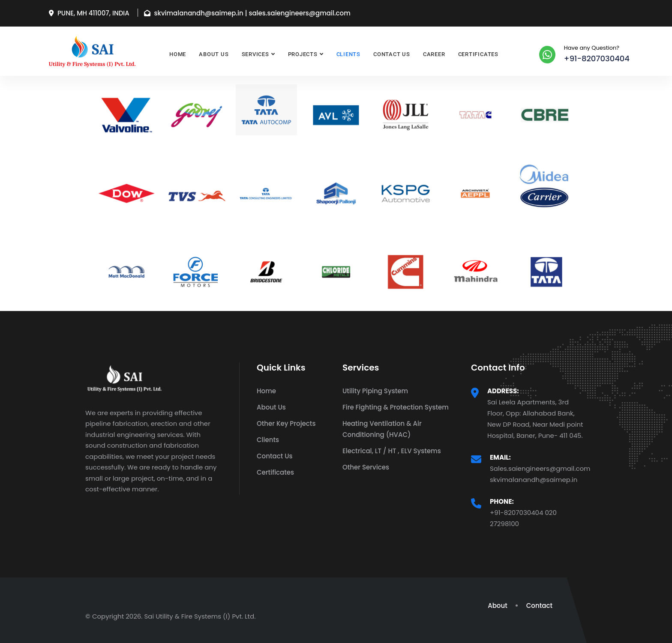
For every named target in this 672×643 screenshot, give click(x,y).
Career (434, 54)
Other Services (366, 467)
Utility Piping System (375, 391)
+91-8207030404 (597, 58)
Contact (539, 606)
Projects (303, 54)
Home (178, 54)
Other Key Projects (286, 423)
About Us (214, 54)
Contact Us (392, 54)
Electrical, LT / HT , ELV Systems (392, 451)
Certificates (478, 54)
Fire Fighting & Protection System (396, 407)
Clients (348, 54)
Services (255, 54)
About (498, 606)
